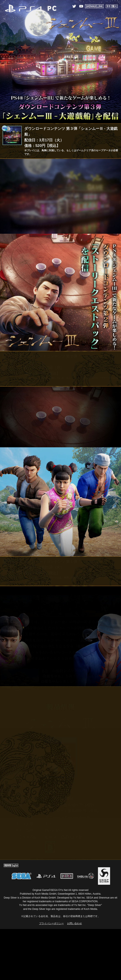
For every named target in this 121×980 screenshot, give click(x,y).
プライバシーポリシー (51, 923)
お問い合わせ (74, 923)
